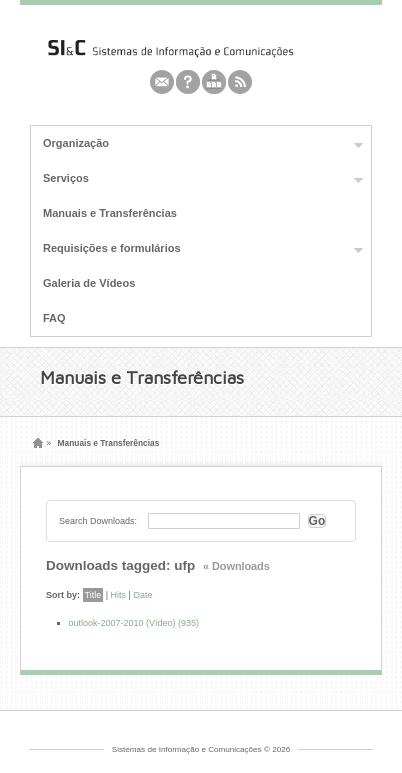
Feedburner (188, 82)
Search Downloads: (98, 520)
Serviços (197, 179)
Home (38, 443)
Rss (240, 82)
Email (162, 82)
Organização (197, 144)
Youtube (214, 82)
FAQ (54, 318)
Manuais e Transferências (110, 213)
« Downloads (236, 566)
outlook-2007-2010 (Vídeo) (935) (134, 623)
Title (93, 595)
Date (142, 595)
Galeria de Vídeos (89, 283)
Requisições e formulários (197, 249)
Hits (119, 595)
